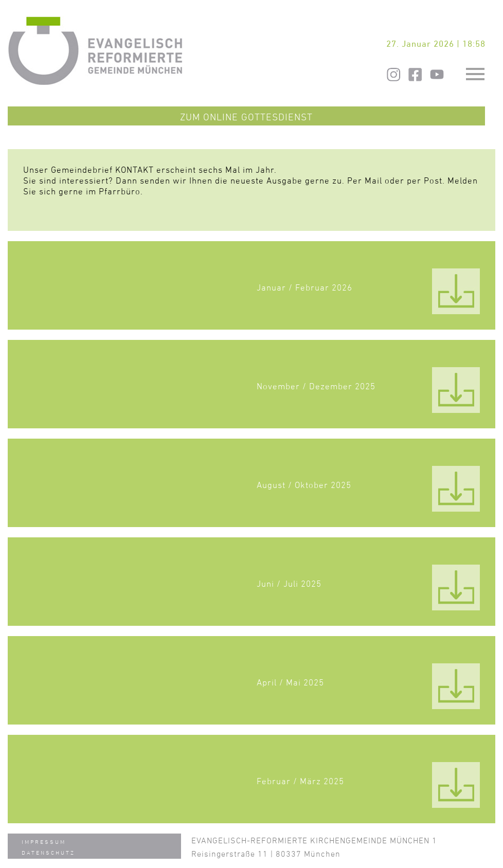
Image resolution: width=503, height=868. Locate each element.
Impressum (44, 842)
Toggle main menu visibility (477, 69)
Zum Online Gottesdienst (246, 117)
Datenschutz (48, 852)
